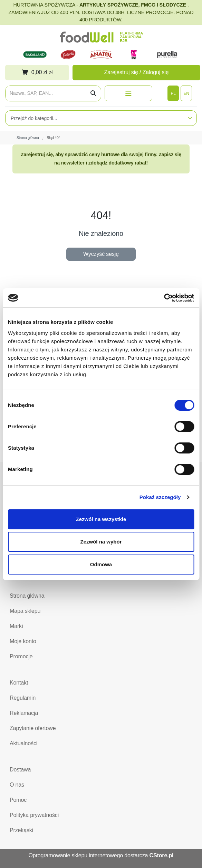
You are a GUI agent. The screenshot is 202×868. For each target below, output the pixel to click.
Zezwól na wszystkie (101, 519)
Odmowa (101, 564)
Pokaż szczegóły (160, 497)
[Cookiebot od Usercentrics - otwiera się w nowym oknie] (164, 298)
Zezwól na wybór (101, 542)
